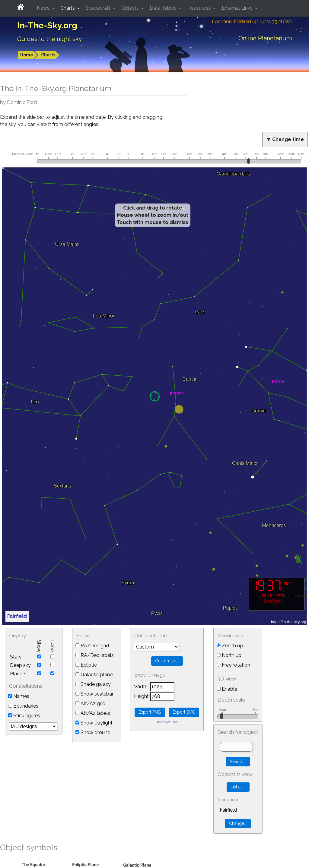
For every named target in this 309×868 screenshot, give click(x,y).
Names (19, 696)
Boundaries (23, 706)
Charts (48, 55)
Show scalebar (94, 694)
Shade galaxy (93, 684)
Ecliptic (86, 665)
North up (229, 655)
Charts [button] (68, 8)
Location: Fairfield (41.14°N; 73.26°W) (252, 22)
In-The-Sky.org (47, 25)
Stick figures (24, 716)
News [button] (44, 8)
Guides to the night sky (50, 39)
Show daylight (94, 723)
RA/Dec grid (92, 646)
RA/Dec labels (95, 655)
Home (27, 55)
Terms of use (167, 722)
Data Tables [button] (164, 8)
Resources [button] (200, 8)
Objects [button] (131, 8)
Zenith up (230, 646)
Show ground (93, 732)
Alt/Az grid (90, 704)
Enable (227, 689)
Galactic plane (94, 675)
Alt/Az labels (93, 713)
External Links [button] (238, 8)
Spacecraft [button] (99, 8)
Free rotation (233, 665)
